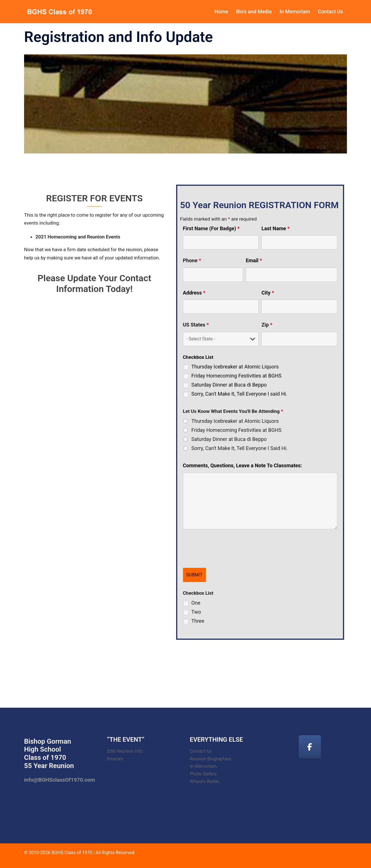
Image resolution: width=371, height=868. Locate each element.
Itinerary (115, 759)
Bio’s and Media (254, 11)
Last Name (276, 229)
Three (198, 621)
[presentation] (226, 550)
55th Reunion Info (125, 751)
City (268, 293)
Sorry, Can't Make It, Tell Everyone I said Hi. (239, 394)
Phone (192, 261)
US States (196, 325)
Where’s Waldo (204, 781)
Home (221, 11)
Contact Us (330, 11)
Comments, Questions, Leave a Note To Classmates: (243, 466)
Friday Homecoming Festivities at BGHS (236, 376)
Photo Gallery (203, 774)
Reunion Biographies (210, 759)
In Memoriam (295, 11)
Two (196, 612)
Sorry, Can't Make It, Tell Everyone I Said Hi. (240, 448)
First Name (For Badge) (211, 229)
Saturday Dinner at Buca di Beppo (229, 385)
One (196, 603)
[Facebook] (310, 747)
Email (254, 261)
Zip (267, 325)
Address (194, 293)
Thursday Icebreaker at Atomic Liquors (235, 367)
